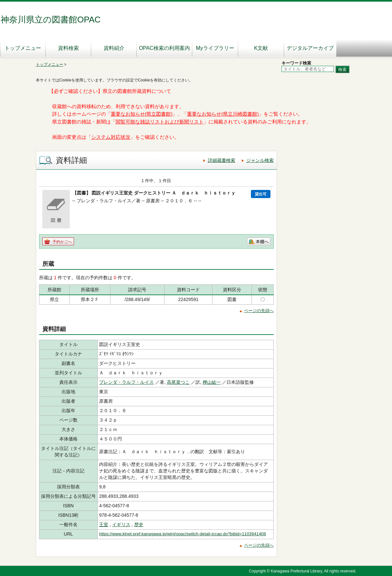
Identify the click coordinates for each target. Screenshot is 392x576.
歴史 (139, 525)
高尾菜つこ (178, 382)
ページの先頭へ (259, 311)
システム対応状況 (111, 137)
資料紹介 (114, 48)
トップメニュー (23, 48)
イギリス (121, 525)
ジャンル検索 (260, 160)
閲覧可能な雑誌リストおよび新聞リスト (160, 122)
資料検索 (68, 48)
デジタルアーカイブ (310, 48)
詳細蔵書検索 (222, 160)
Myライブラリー (215, 48)
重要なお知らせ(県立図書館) (142, 114)
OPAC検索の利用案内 (164, 48)
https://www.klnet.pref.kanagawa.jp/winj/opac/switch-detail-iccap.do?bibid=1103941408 (182, 534)
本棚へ (262, 242)
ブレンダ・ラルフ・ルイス (126, 382)
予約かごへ (62, 242)
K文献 (261, 48)
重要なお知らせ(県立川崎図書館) (223, 114)
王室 (104, 525)
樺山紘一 (212, 382)
